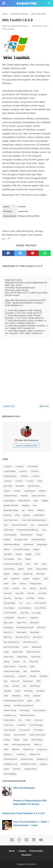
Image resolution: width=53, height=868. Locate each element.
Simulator (40, 691)
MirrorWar (41, 627)
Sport (30, 701)
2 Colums (34, 471)
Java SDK (42, 593)
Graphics (36, 579)
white (6, 749)
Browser (41, 510)
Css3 (44, 530)
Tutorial (7, 735)
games (7, 574)
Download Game (38, 540)
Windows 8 (21, 754)
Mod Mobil (35, 632)
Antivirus (42, 491)
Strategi (7, 706)
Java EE (43, 588)
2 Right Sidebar (10, 476)
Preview (33, 676)
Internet (33, 588)
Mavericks (34, 623)
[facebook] (8, 253)
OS (24, 662)
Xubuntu (43, 764)
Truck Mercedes (36, 725)
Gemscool (40, 574)
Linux (29, 603)
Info (24, 588)
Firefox (28, 559)
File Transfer (9, 559)
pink (25, 671)
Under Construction (37, 735)
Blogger (45, 501)
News (6, 652)
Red (6, 681)
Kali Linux (18, 598)
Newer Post (9, 406)
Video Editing (37, 740)
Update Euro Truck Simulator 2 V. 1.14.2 (23, 813)
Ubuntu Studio (20, 735)
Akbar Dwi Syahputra (20, 26)
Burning (26, 515)
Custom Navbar (10, 535)
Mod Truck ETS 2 (30, 642)
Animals (17, 491)
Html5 (6, 588)
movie (26, 647)
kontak (41, 598)
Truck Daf (38, 720)
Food (44, 564)
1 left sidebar (32, 466)
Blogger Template (11, 505)
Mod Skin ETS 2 (22, 637)
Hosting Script (35, 584)
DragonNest (42, 544)
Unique (7, 740)
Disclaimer (26, 855)
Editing (36, 549)
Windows (16, 749)
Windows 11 (42, 749)
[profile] (27, 437)
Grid (14, 584)
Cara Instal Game (11, 520)
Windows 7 (8, 754)
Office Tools (9, 657)
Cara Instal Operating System (34, 520)
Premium (22, 676)
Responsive (28, 681)
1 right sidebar (10, 471)
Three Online (9, 720)
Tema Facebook (40, 710)
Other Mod (34, 662)
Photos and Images (12, 671)
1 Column (8, 466)
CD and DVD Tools (19, 525)
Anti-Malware (30, 491)
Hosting (23, 584)
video (25, 740)
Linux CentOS (40, 603)
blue (35, 505)
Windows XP (42, 759)
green (6, 584)
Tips (20, 720)
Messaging (8, 627)
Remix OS (15, 681)
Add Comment (8, 29)
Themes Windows (27, 715)
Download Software (12, 544)
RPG (39, 681)
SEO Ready (35, 686)
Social (27, 696)
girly (6, 579)
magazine (34, 618)
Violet (6, 744)
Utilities (16, 740)
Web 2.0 (38, 744)
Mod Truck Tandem (12, 647)
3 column (24, 476)
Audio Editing (9, 501)
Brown (31, 510)
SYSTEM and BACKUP (24, 706)
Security (16, 686)
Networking (37, 647)
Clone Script (43, 525)
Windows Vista (27, 759)
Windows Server (11, 759)
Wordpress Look (10, 764)
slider (6, 696)
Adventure (20, 486)
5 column (30, 481)
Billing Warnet (24, 501)
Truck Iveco (9, 725)
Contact (22, 851)
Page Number (9, 666)
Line (21, 603)
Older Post (44, 406)
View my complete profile (26, 446)
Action (40, 481)
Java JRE (20, 593)
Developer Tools (21, 540)
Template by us (10, 715)
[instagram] (19, 841)
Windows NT (35, 754)
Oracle (7, 662)
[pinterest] (33, 253)
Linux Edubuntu (25, 608)
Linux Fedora (40, 608)
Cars (6, 525)
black (36, 501)
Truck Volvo (38, 730)
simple (18, 691)
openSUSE (36, 657)
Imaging (16, 588)
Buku (17, 515)
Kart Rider (30, 598)
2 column (23, 471)
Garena (16, 574)
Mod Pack (8, 637)
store (38, 701)
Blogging (26, 505)
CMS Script (8, 530)
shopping (8, 691)
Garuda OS (28, 574)
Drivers (7, 549)
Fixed (28, 564)
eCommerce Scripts (21, 549)
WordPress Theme (29, 764)
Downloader (28, 544)
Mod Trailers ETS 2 (12, 642)
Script (6, 686)
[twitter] (20, 253)
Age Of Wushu (34, 486)
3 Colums (35, 476)
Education (8, 554)
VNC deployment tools (21, 744)
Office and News (33, 652)
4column (19, 481)
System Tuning (10, 710)
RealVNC (44, 676)
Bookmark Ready (11, 510)
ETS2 (38, 554)
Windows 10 (28, 749)
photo (32, 666)
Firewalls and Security (13, 564)
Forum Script (9, 569)
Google (26, 579)
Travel (28, 720)
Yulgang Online (30, 769)
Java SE (7, 598)
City (32, 525)
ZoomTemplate (10, 774)
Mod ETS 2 (8, 632)
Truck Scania (24, 730)
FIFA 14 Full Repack (24, 788)
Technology (24, 710)
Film (20, 559)
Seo (24, 686)
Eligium (29, 554)
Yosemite (16, 769)
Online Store (22, 657)
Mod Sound (38, 637)
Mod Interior (22, 632)
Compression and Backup (27, 530)
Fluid (36, 564)
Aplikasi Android (10, 496)
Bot (23, 510)
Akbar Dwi (26, 3)
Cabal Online (39, 515)
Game (30, 569)
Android (7, 491)
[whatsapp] (45, 253)
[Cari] (49, 4)
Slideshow (16, 696)
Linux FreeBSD (10, 613)
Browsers (8, 515)
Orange (16, 662)
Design (39, 535)
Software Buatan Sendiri (14, 701)
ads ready (8, 486)
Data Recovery (26, 535)
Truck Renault (9, 730)
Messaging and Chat (25, 627)
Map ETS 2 (22, 623)
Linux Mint (24, 613)
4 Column (8, 481)
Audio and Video (38, 496)
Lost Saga (36, 613)
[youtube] (41, 841)
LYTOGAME (9, 618)
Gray (46, 579)
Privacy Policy (36, 851)
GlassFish (15, 579)
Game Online (42, 569)
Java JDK (8, 593)
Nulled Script (18, 652)
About (12, 851)
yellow (6, 769)
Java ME (31, 593)
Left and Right (10, 603)
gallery (21, 569)
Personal (23, 666)
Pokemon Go (9, 676)
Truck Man (21, 725)
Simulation (28, 691)
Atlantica (24, 496)
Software (37, 696)
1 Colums (19, 466)
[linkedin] (34, 841)
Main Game (9, 623)
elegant (19, 554)
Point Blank (35, 671)
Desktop (7, 540)
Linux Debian (9, 608)
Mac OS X (22, 618)
